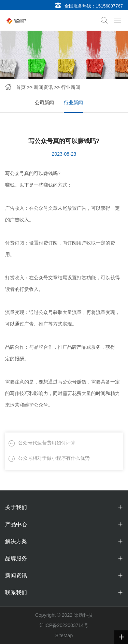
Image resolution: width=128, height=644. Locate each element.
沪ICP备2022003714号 (64, 625)
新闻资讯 (43, 87)
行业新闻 (71, 87)
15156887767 (109, 6)
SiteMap (64, 635)
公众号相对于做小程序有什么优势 (54, 458)
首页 (21, 87)
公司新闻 (44, 103)
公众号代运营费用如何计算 (47, 443)
